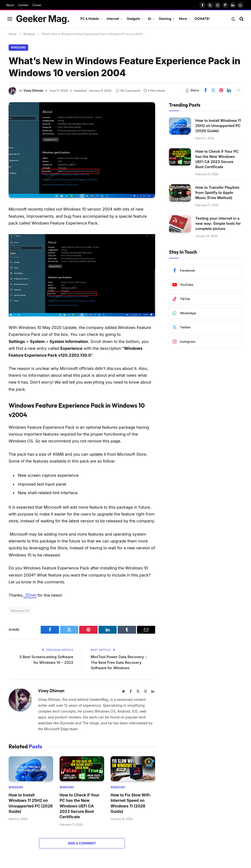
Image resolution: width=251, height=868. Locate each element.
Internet (113, 19)
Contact (23, 5)
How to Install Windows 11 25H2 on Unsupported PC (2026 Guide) (31, 803)
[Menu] (10, 19)
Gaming (165, 19)
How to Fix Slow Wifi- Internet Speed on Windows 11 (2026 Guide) (131, 803)
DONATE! (202, 19)
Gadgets (133, 19)
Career (37, 5)
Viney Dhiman (33, 90)
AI (150, 19)
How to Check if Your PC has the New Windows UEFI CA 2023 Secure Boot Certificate (80, 806)
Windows (18, 48)
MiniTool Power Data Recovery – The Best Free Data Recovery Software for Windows (119, 662)
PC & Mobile (90, 19)
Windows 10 (20, 611)
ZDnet (30, 595)
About (10, 5)
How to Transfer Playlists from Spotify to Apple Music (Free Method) (217, 193)
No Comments (128, 90)
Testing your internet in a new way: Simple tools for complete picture (218, 223)
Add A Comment (82, 843)
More (183, 19)
